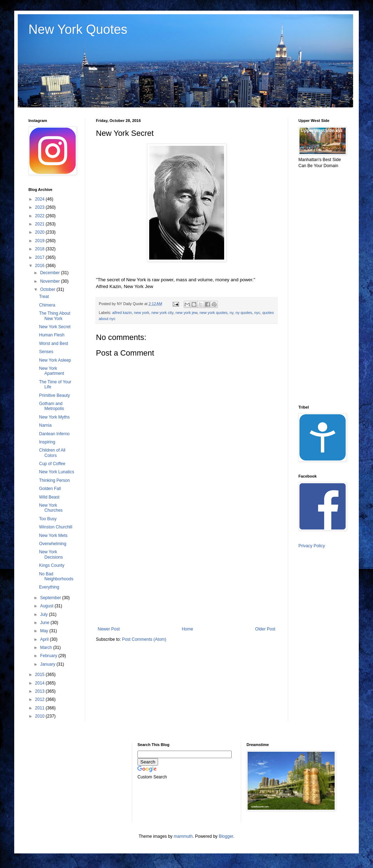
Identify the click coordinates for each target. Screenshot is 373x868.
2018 (40, 249)
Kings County (52, 565)
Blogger (226, 836)
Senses (46, 352)
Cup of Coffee (52, 464)
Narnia (45, 425)
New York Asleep (55, 360)
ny (231, 313)
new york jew (186, 313)
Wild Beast (49, 497)
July (45, 614)
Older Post (265, 629)
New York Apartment (52, 371)
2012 (40, 699)
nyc (257, 313)
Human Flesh (52, 335)
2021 (40, 224)
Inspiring (47, 442)
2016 (40, 266)
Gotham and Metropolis (52, 406)
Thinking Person (55, 480)
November (51, 281)
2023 (40, 207)
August (47, 606)
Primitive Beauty (55, 395)
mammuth (183, 836)
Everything (49, 587)
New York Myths (54, 417)
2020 (40, 232)
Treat (44, 297)
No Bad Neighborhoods (56, 576)
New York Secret (55, 327)
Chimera (47, 305)
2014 (40, 683)
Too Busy (48, 519)
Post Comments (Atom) (144, 639)
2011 (40, 708)
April (45, 639)
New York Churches (51, 508)
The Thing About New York (55, 316)
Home (188, 629)
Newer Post (109, 629)
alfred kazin (122, 313)
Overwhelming (53, 544)
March (47, 648)
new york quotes (214, 313)
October (48, 289)
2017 (40, 257)
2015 (40, 675)
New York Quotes (78, 29)
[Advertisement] (186, 568)
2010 (40, 716)
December (51, 273)
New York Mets (53, 536)
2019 (40, 241)
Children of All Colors (52, 453)
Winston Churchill (56, 527)
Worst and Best (54, 344)
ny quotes (244, 313)
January (48, 664)
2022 (40, 216)
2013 (40, 691)
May (45, 631)
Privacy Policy (312, 546)
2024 (40, 199)
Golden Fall (50, 489)
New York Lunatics (57, 472)
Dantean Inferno (54, 434)
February (49, 656)
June (45, 623)
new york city (162, 313)
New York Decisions (51, 554)
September (51, 598)
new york (142, 313)
